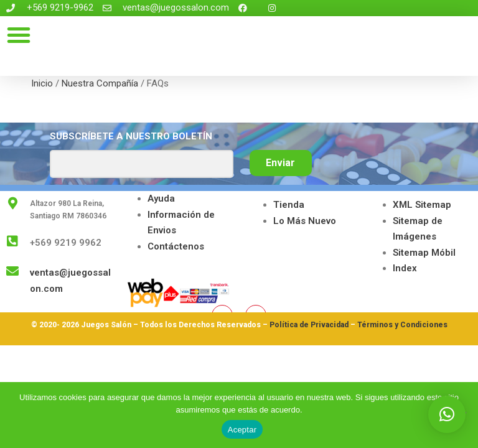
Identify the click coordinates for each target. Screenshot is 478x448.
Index (405, 268)
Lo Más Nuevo (305, 221)
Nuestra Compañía (100, 83)
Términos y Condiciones (402, 325)
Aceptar (242, 430)
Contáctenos (176, 246)
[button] (19, 35)
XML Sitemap (422, 205)
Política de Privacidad (309, 325)
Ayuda (161, 198)
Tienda (289, 205)
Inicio (42, 83)
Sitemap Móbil (424, 253)
